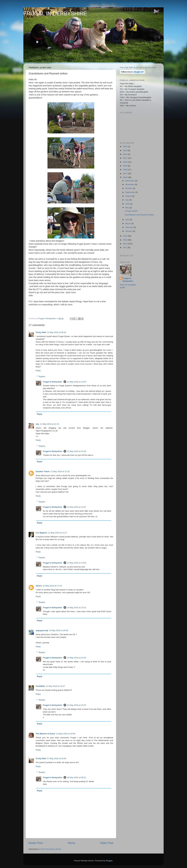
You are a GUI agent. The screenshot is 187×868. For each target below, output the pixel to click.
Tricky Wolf (41, 332)
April (127, 220)
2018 (125, 170)
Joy (37, 424)
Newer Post (36, 843)
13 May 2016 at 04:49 (59, 630)
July (127, 200)
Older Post (107, 843)
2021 (125, 158)
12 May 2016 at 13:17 (58, 533)
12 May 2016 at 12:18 (60, 471)
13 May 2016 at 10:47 (55, 686)
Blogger (109, 861)
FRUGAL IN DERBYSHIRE (55, 14)
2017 (125, 174)
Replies (42, 376)
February (129, 227)
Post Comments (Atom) (51, 849)
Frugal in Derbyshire (53, 382)
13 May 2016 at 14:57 (77, 507)
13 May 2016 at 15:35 (77, 705)
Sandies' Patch (43, 471)
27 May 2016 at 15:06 (57, 758)
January (129, 231)
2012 (125, 247)
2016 (125, 177)
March (128, 224)
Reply (38, 371)
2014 (125, 240)
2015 (125, 236)
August (129, 196)
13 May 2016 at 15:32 (77, 658)
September (130, 192)
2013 (125, 244)
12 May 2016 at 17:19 (52, 586)
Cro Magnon (41, 533)
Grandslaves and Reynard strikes (139, 215)
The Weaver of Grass (45, 734)
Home (71, 843)
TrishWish (40, 686)
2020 (125, 162)
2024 (125, 150)
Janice (39, 586)
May (127, 208)
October (129, 188)
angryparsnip (42, 630)
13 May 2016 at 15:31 (77, 608)
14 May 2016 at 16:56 (66, 734)
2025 (125, 146)
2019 (125, 166)
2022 (125, 154)
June (128, 204)
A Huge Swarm (131, 211)
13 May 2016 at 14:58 (77, 563)
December (130, 181)
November (130, 184)
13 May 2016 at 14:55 (77, 382)
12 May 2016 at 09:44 (57, 332)
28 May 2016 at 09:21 (77, 777)
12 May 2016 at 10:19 (49, 424)
